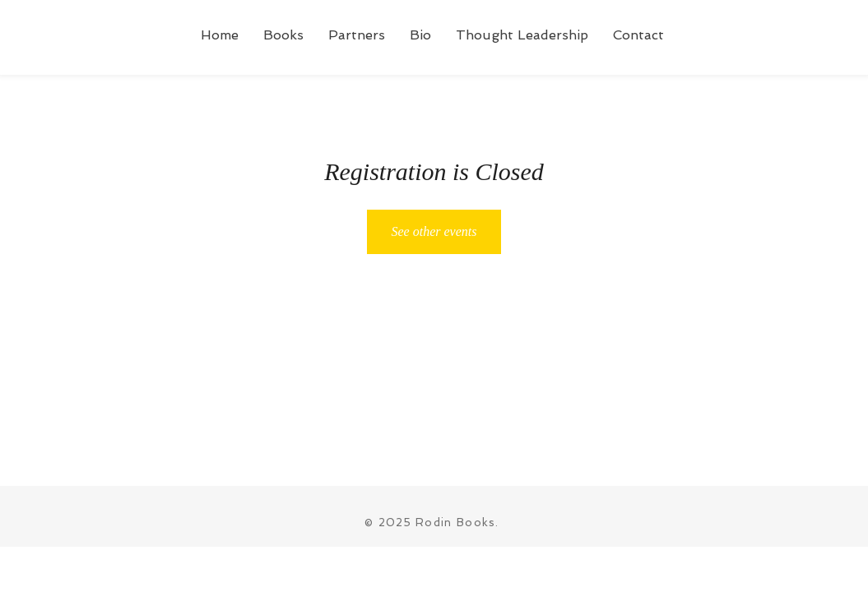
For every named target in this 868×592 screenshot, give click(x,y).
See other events (434, 231)
